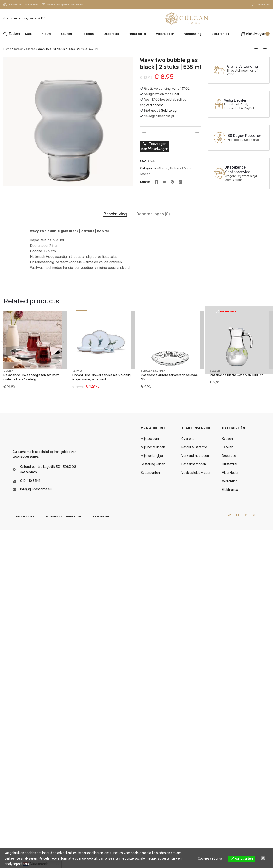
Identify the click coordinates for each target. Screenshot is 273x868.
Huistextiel (137, 34)
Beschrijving (115, 214)
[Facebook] (156, 182)
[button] (63, 336)
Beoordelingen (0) (153, 214)
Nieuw (46, 34)
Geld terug (169, 111)
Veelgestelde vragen (196, 473)
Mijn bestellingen (153, 447)
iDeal (175, 94)
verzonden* (155, 105)
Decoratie (111, 34)
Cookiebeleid (99, 517)
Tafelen (88, 34)
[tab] (115, 214)
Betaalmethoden (194, 464)
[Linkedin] (180, 182)
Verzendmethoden (195, 456)
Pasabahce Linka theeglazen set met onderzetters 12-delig (31, 366)
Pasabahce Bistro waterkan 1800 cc (237, 350)
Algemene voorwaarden (63, 517)
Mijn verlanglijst (152, 456)
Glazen (31, 49)
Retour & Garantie (194, 447)
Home (7, 49)
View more (38, 864)
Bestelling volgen (153, 464)
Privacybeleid (27, 517)
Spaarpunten (150, 473)
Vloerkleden (165, 34)
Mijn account (150, 439)
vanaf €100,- (182, 89)
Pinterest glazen (182, 168)
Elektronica (220, 34)
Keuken (66, 34)
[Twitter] (164, 182)
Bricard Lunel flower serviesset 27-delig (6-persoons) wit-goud (101, 377)
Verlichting (193, 34)
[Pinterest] (172, 182)
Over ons (188, 439)
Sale (28, 34)
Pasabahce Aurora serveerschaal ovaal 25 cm (170, 377)
